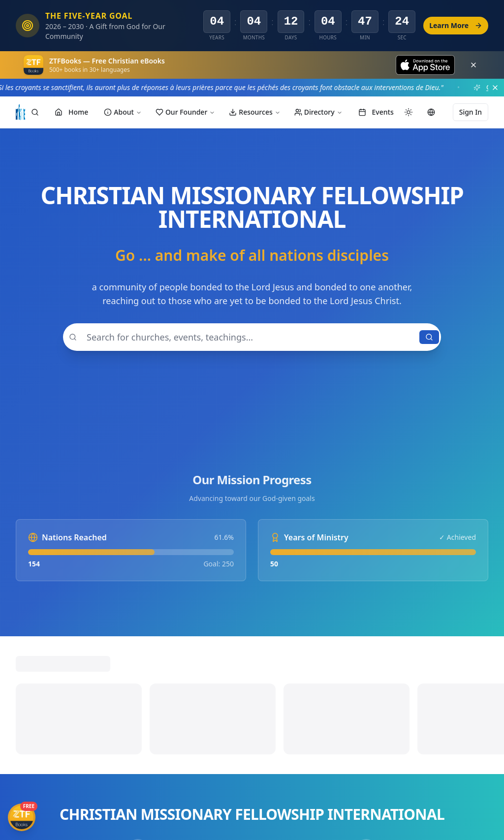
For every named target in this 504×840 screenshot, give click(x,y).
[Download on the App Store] (425, 65)
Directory (318, 112)
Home (71, 112)
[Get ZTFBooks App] (22, 817)
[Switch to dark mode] (409, 112)
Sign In (471, 112)
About (123, 112)
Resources (254, 112)
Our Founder (185, 112)
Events (376, 112)
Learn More (456, 25)
